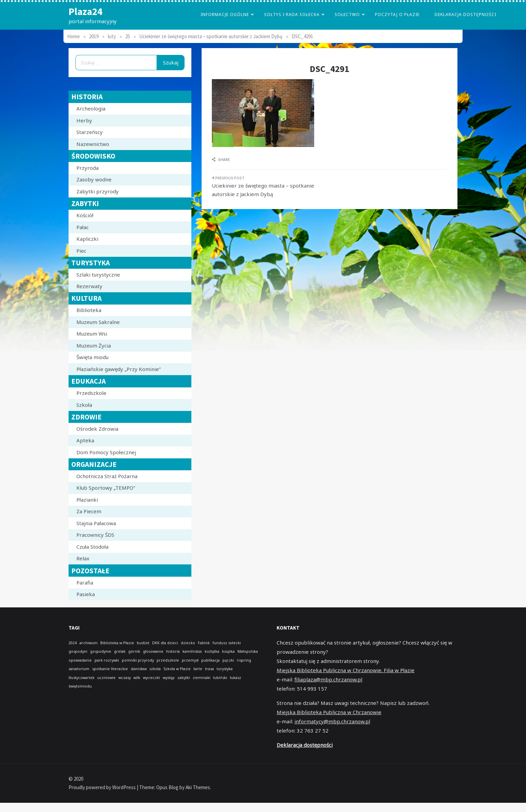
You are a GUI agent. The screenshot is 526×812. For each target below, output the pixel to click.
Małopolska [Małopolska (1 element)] (248, 651)
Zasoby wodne (94, 179)
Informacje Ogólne (225, 14)
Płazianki (87, 500)
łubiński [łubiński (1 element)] (220, 678)
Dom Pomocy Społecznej (106, 452)
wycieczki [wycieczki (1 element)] (151, 678)
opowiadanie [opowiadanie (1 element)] (80, 660)
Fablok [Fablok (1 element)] (204, 643)
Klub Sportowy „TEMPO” (106, 488)
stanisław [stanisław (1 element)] (139, 669)
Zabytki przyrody (98, 191)
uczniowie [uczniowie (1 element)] (106, 678)
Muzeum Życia (94, 345)
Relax (83, 558)
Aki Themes (198, 787)
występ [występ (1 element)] (169, 678)
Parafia (85, 582)
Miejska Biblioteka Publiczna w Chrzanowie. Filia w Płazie (346, 670)
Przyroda (87, 168)
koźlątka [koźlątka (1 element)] (212, 651)
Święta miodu (92, 357)
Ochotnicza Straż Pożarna (107, 476)
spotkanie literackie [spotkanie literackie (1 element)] (110, 669)
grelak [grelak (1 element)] (120, 651)
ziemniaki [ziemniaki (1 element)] (202, 678)
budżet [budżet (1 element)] (143, 643)
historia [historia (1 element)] (173, 651)
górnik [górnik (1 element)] (134, 651)
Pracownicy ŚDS (95, 535)
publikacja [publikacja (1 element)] (210, 660)
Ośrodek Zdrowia (97, 429)
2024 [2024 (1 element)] (73, 643)
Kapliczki (87, 239)
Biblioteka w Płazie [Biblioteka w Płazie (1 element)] (117, 643)
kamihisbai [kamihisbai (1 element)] (192, 651)
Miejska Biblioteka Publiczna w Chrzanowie (329, 712)
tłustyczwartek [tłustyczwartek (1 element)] (82, 678)
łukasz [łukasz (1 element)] (236, 678)
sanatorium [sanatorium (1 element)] (79, 669)
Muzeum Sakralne (98, 322)
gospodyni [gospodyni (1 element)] (78, 651)
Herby (84, 120)
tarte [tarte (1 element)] (198, 669)
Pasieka (86, 594)
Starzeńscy (90, 132)
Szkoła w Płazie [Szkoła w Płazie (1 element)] (177, 669)
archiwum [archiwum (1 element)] (89, 643)
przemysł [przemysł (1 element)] (190, 660)
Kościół (85, 215)
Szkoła (84, 405)
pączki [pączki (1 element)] (228, 660)
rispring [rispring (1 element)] (244, 660)
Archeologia (91, 108)
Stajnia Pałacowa (96, 523)
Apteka (85, 440)
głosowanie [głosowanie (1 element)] (153, 651)
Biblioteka (89, 310)
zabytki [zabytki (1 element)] (184, 678)
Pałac (83, 227)
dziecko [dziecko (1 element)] (188, 643)
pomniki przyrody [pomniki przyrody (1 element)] (138, 660)
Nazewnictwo (93, 144)
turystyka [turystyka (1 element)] (225, 669)
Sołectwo (347, 14)
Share (221, 159)
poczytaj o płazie (397, 14)
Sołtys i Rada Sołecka (292, 14)
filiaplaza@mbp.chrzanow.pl (328, 679)
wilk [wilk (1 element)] (137, 678)
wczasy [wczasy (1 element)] (125, 678)
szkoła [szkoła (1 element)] (155, 669)
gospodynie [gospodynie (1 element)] (101, 651)
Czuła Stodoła (92, 547)
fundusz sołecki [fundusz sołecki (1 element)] (227, 643)
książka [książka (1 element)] (228, 651)
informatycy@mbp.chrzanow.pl (332, 721)
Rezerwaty (89, 286)
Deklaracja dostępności (465, 14)
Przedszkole (91, 393)
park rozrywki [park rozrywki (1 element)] (107, 660)
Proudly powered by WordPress (103, 787)
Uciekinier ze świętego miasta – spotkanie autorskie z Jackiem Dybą (263, 190)
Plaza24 (85, 11)
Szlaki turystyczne (98, 275)
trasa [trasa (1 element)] (209, 669)
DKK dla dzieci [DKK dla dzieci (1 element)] (165, 643)
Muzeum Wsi (92, 334)
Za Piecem (89, 511)
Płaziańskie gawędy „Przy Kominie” (119, 369)
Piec (81, 251)
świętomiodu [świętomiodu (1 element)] (80, 686)
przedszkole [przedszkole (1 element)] (168, 660)
